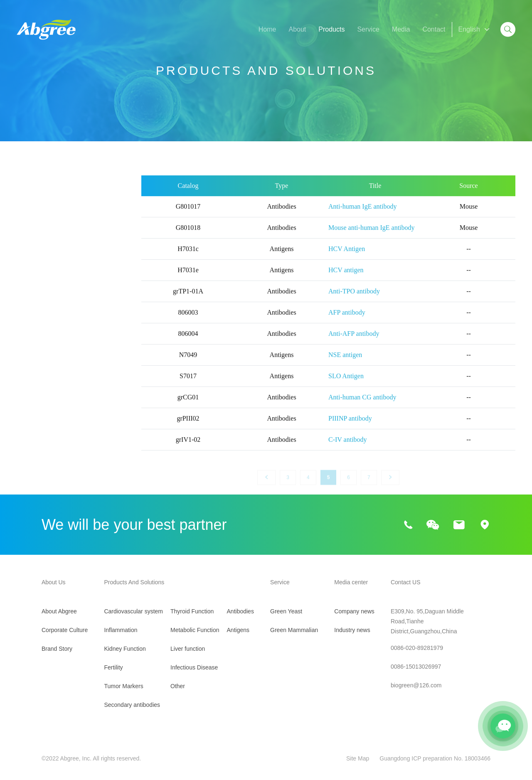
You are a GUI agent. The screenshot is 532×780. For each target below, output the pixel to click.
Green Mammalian (294, 630)
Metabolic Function (44, 361)
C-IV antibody (348, 449)
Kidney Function (41, 255)
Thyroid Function (41, 340)
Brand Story (57, 649)
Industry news (352, 630)
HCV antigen (346, 279)
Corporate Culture (65, 630)
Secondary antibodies (49, 319)
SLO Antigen (346, 385)
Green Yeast (286, 611)
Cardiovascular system (50, 213)
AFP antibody (347, 321)
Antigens (238, 630)
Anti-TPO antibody (354, 300)
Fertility (27, 277)
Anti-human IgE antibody (362, 215)
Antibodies (240, 611)
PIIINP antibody (350, 427)
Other (25, 425)
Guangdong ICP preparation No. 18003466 (435, 758)
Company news (354, 611)
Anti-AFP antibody (354, 343)
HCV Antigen (347, 258)
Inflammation (36, 234)
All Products (34, 192)
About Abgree (59, 611)
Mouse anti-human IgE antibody (372, 237)
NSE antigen (345, 364)
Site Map (358, 758)
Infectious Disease (44, 404)
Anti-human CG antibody (362, 406)
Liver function (36, 383)
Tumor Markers (39, 298)
